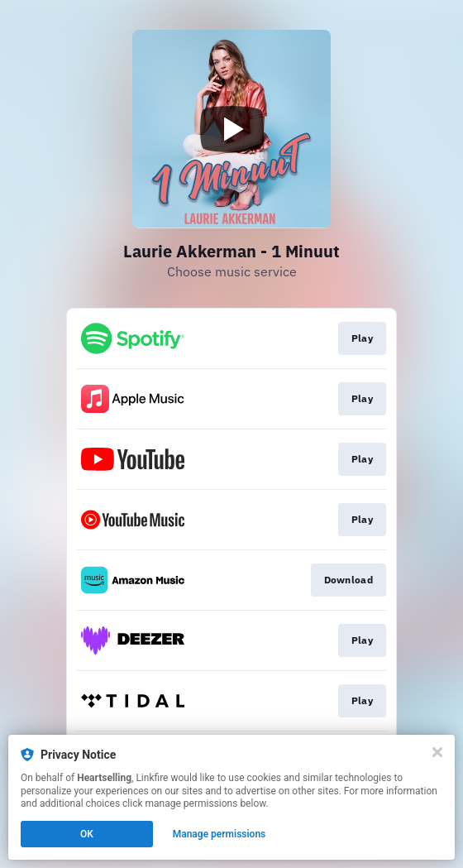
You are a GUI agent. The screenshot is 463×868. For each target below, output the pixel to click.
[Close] (437, 752)
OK (87, 834)
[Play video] (231, 129)
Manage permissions (220, 834)
